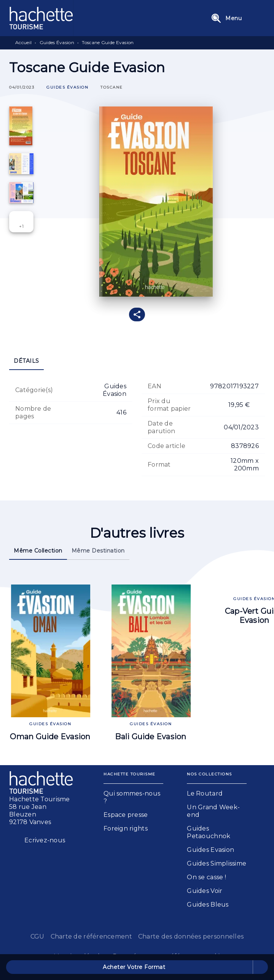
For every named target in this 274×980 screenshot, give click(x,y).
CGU (37, 936)
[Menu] (236, 18)
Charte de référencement (91, 936)
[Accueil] (41, 18)
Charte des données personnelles (191, 936)
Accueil (23, 42)
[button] (67, 88)
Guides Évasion (57, 42)
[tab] (26, 361)
